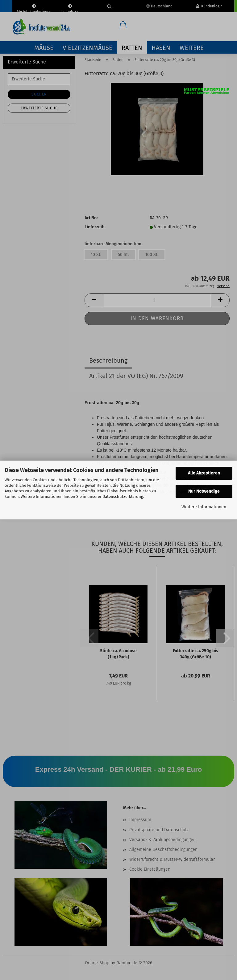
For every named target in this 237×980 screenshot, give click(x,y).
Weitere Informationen (204, 507)
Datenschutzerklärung (123, 496)
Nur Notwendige (204, 491)
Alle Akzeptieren (204, 473)
